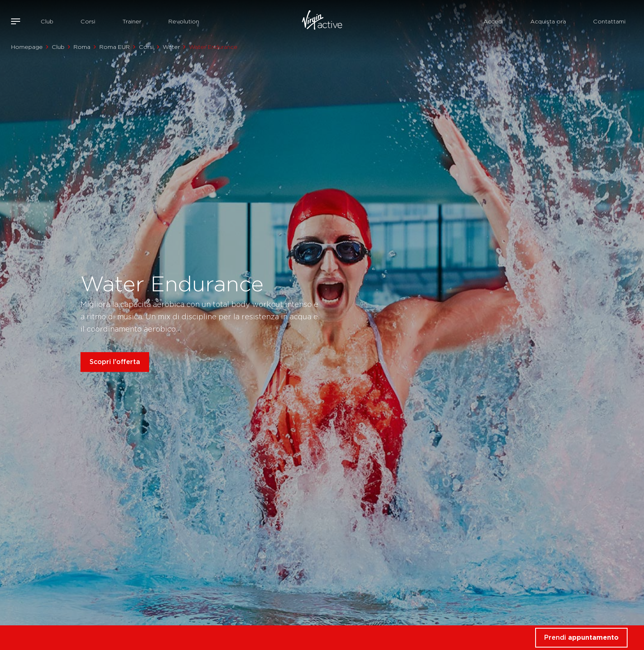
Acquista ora (548, 21)
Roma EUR (115, 47)
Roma (82, 47)
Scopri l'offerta (115, 362)
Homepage (27, 47)
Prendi (581, 637)
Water (171, 47)
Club (47, 21)
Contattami (609, 21)
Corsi (88, 21)
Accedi (493, 21)
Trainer (132, 21)
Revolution (184, 21)
